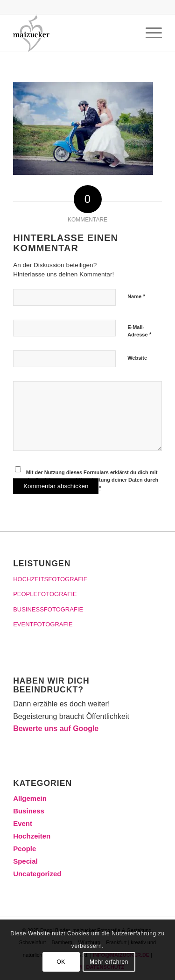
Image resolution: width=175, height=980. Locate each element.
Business (29, 811)
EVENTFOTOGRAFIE (43, 624)
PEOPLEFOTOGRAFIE (45, 594)
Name (136, 296)
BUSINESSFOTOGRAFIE (48, 609)
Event (23, 823)
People (24, 849)
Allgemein (30, 798)
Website (137, 358)
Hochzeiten (32, 836)
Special (25, 861)
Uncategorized (37, 874)
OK (61, 962)
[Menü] (149, 33)
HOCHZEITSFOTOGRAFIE (50, 579)
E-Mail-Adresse (140, 331)
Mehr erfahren (109, 962)
